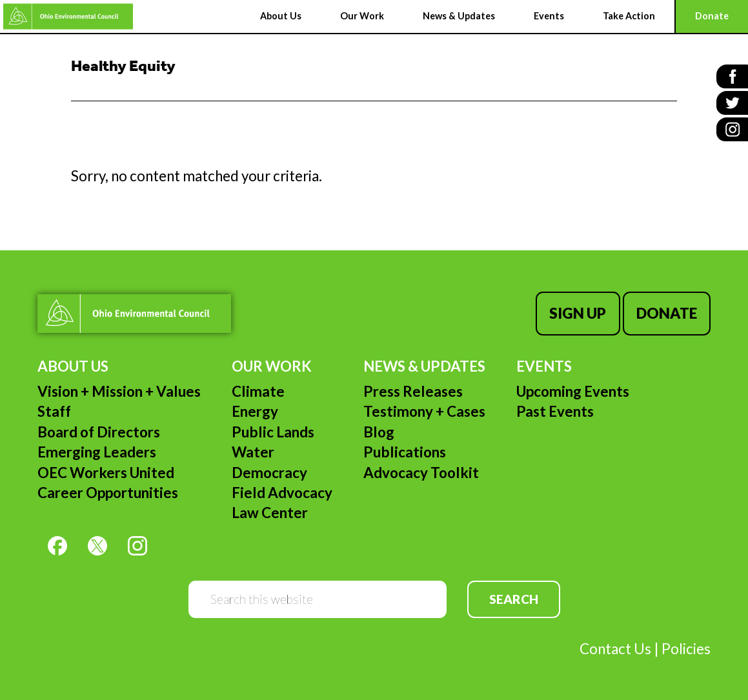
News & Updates (424, 366)
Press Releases (413, 391)
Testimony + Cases (424, 411)
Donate (667, 313)
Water (253, 452)
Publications (405, 452)
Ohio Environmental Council (68, 16)
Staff (54, 411)
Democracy (269, 473)
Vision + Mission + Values (119, 391)
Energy (255, 411)
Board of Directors (99, 432)
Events (544, 366)
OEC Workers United (106, 473)
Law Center (270, 513)
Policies (686, 649)
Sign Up (578, 313)
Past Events (555, 411)
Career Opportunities (108, 493)
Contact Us (615, 649)
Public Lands (273, 432)
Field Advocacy (282, 493)
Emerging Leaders (97, 452)
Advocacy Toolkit (421, 473)
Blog (379, 432)
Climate (258, 391)
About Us (73, 366)
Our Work (272, 366)
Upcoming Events (573, 391)
